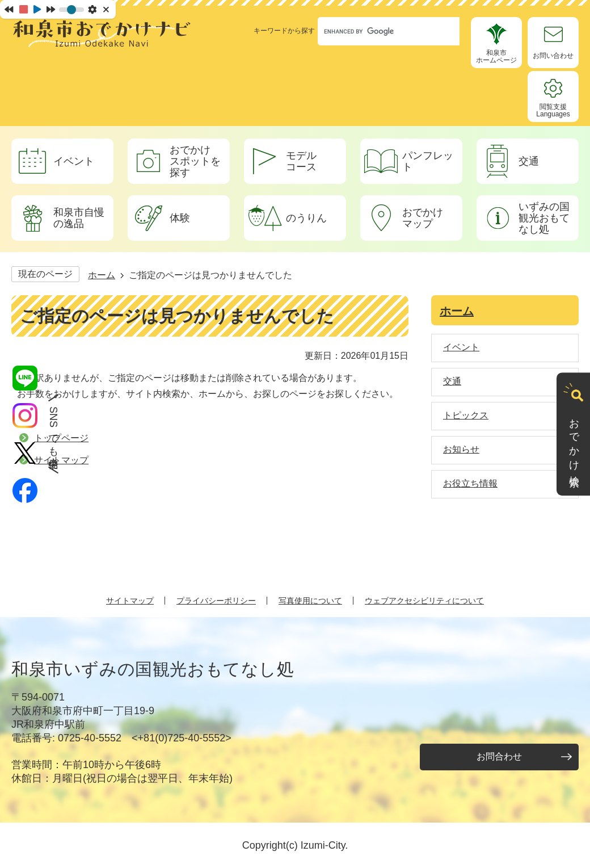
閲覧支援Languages (553, 110)
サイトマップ (130, 601)
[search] (378, 31)
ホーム (102, 275)
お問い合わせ (553, 56)
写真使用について (310, 601)
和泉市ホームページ (496, 56)
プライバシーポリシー (216, 601)
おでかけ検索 (574, 442)
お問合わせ (499, 756)
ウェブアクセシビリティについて (424, 601)
